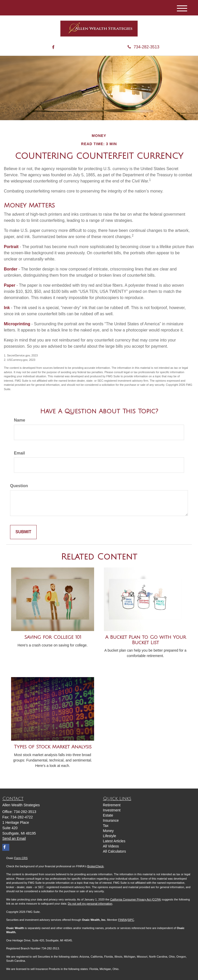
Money (108, 831)
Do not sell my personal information (90, 904)
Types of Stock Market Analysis (53, 747)
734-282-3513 (143, 47)
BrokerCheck (96, 866)
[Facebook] (53, 47)
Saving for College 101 (53, 637)
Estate (108, 815)
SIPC (131, 920)
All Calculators (114, 851)
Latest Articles (114, 841)
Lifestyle (109, 836)
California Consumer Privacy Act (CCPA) (136, 899)
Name (20, 420)
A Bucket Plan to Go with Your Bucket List (146, 640)
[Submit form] (23, 532)
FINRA (122, 920)
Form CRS (21, 858)
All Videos (111, 846)
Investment (112, 810)
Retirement (112, 805)
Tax (106, 826)
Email (19, 453)
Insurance (111, 820)
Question (19, 486)
